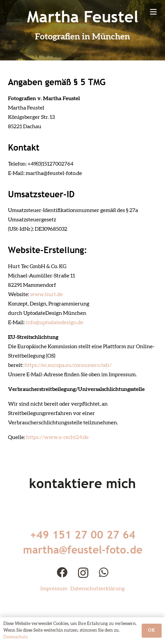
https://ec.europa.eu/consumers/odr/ (68, 365)
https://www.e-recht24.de (57, 437)
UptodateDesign (43, 313)
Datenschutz (16, 637)
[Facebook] (62, 572)
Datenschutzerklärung (97, 589)
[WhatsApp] (104, 572)
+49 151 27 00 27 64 (83, 535)
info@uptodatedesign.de (54, 323)
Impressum (54, 589)
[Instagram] (83, 573)
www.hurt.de (46, 294)
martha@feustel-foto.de (83, 550)
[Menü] (153, 12)
